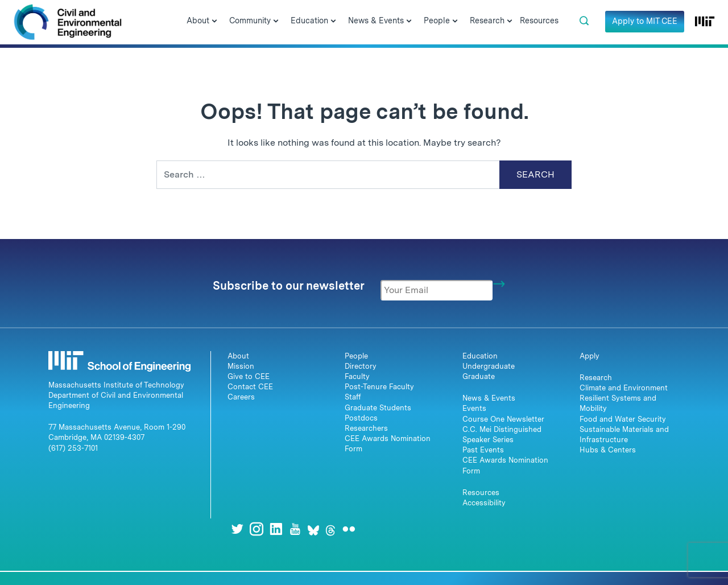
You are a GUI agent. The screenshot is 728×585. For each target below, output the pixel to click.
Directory (361, 366)
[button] (584, 21)
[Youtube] (295, 529)
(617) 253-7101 (73, 448)
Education (480, 356)
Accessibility (484, 503)
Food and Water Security (623, 419)
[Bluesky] (313, 529)
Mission (241, 366)
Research (596, 378)
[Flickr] (349, 529)
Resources (481, 493)
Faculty (357, 376)
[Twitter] (237, 529)
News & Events (489, 398)
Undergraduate (489, 366)
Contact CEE (250, 387)
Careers (241, 397)
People (356, 356)
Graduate (479, 376)
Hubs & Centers (608, 450)
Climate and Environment (624, 388)
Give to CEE (249, 376)
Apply (590, 356)
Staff (353, 397)
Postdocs (361, 418)
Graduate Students (378, 408)
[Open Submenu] (214, 22)
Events (474, 408)
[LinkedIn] (276, 529)
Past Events (483, 450)
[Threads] (330, 529)
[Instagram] (257, 529)
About (238, 356)
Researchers (366, 428)
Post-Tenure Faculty (379, 387)
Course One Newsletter (503, 419)
